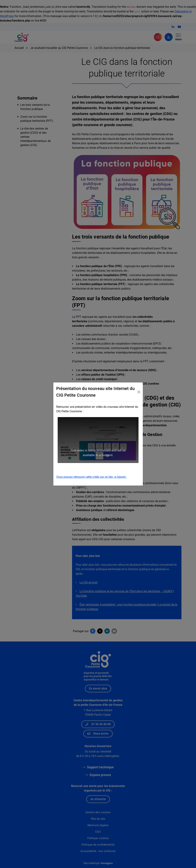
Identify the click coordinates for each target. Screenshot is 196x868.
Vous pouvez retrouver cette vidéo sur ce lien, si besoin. (91, 477)
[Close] (139, 392)
